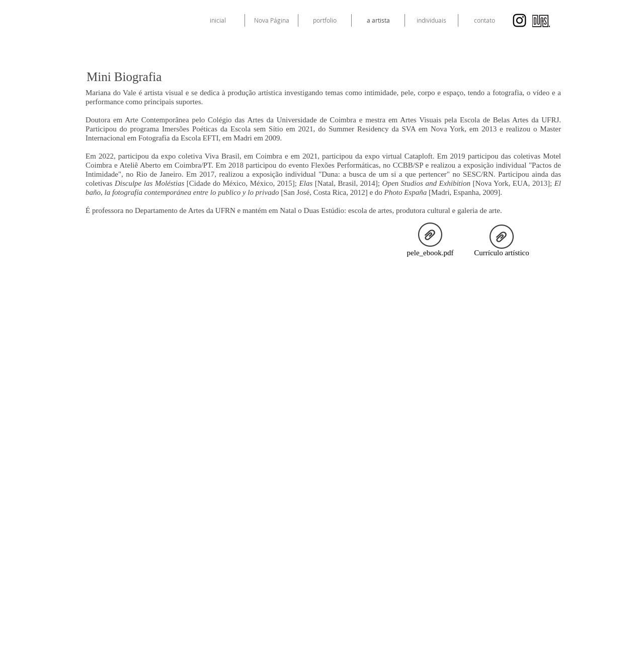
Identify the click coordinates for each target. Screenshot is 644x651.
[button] (431, 20)
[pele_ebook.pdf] (430, 241)
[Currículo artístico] (502, 243)
